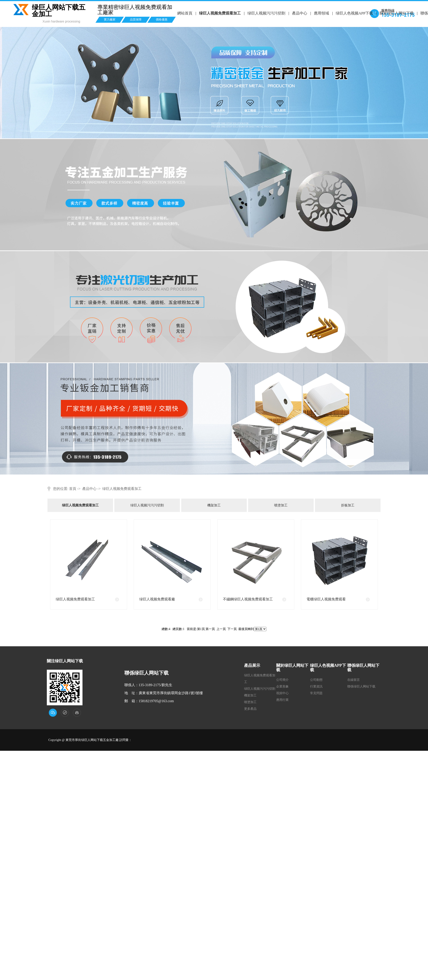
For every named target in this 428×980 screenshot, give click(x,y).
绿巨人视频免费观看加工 (220, 13)
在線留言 (354, 680)
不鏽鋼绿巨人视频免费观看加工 (248, 599)
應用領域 (321, 13)
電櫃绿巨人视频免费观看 (326, 599)
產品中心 (299, 13)
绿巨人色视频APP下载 (354, 13)
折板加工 (348, 505)
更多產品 (250, 709)
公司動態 (316, 680)
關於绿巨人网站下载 (396, 13)
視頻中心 (282, 693)
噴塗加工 (281, 505)
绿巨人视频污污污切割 (266, 13)
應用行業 (282, 700)
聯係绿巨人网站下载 (361, 686)
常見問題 (316, 693)
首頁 (73, 489)
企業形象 (282, 686)
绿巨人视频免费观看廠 (157, 599)
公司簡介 (282, 680)
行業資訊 (316, 686)
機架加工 (214, 505)
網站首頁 (185, 13)
